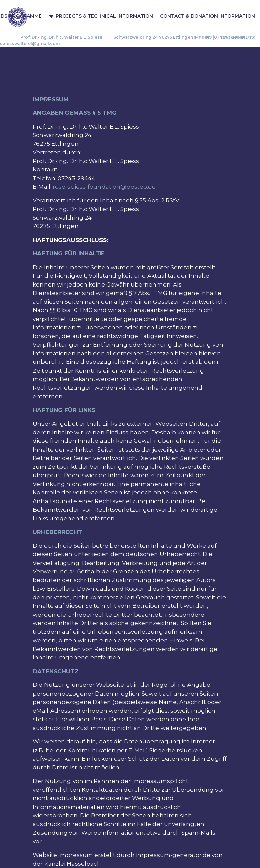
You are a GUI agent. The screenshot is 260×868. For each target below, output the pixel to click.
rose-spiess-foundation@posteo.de (104, 187)
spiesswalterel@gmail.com (30, 43)
